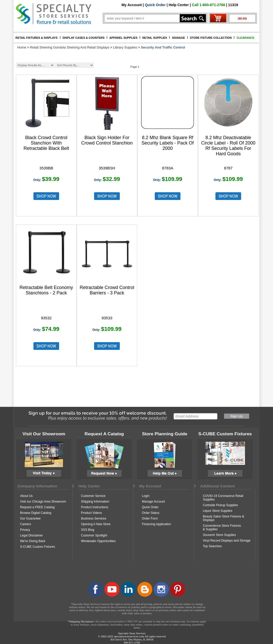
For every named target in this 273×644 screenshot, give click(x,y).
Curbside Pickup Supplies (220, 505)
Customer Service (93, 496)
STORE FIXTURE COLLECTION (211, 38)
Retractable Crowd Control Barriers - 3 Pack (107, 290)
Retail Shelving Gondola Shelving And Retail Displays (70, 47)
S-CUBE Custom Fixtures (38, 547)
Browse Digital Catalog (36, 513)
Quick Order (155, 5)
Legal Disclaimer (31, 535)
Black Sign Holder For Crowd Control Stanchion (107, 140)
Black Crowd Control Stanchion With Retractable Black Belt (46, 143)
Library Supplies (125, 47)
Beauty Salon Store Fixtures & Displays (224, 518)
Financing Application (156, 524)
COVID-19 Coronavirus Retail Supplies (223, 498)
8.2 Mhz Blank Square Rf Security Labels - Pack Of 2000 (167, 143)
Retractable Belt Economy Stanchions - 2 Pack (46, 290)
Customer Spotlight (94, 535)
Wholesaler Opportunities (98, 541)
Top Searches (212, 546)
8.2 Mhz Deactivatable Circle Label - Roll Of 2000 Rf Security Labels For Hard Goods (228, 146)
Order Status (151, 513)
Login (146, 496)
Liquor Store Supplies (218, 511)
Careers (26, 524)
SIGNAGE (179, 38)
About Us (26, 496)
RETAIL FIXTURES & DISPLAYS (37, 38)
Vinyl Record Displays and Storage (227, 541)
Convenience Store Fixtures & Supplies (222, 527)
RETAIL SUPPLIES (155, 38)
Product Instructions (95, 507)
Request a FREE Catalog (37, 507)
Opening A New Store (96, 524)
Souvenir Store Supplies (219, 535)
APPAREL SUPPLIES (124, 38)
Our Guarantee (30, 518)
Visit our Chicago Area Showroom (43, 502)
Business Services (94, 518)
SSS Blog (88, 530)
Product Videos (91, 513)
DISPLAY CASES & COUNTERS (83, 38)
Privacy (25, 530)
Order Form (150, 518)
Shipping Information (95, 502)
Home (22, 47)
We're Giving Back (33, 541)
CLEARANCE (245, 38)
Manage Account (153, 502)
